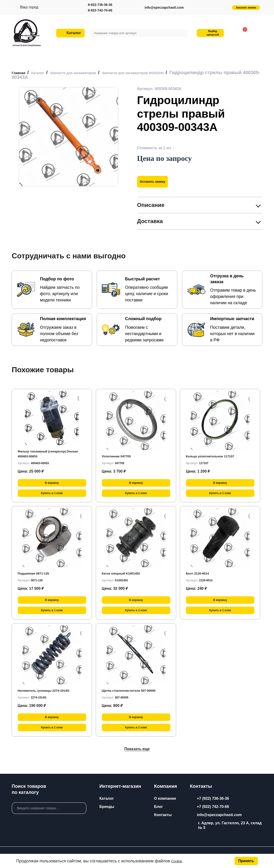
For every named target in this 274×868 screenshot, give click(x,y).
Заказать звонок (246, 7)
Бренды (107, 807)
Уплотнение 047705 (119, 456)
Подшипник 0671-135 (37, 573)
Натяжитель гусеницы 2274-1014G (49, 690)
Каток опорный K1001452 (125, 573)
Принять (246, 861)
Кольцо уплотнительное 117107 (215, 456)
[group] (69, 137)
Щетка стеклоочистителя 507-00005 (135, 690)
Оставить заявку (156, 182)
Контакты (163, 815)
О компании (165, 798)
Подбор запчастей (210, 33)
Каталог (107, 798)
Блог (158, 807)
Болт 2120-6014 (200, 573)
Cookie (178, 861)
